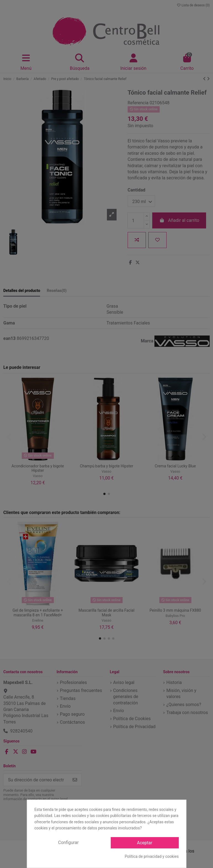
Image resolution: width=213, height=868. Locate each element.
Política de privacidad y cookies (152, 856)
